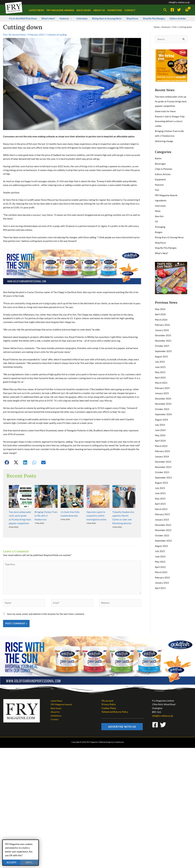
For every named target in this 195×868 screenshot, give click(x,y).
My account (107, 682)
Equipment (160, 178)
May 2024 (160, 429)
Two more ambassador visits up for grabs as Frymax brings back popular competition (171, 101)
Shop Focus (160, 239)
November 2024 (163, 398)
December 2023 (163, 455)
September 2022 (163, 532)
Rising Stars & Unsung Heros (169, 234)
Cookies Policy (109, 689)
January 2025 (162, 388)
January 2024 (162, 450)
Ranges (159, 229)
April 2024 (160, 434)
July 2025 (160, 357)
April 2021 (160, 578)
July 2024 (160, 419)
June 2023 (160, 486)
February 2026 (162, 321)
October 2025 (162, 342)
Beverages (160, 162)
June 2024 (160, 424)
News (158, 209)
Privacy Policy (108, 686)
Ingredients (161, 198)
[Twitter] (179, 10)
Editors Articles (163, 173)
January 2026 (162, 326)
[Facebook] (172, 10)
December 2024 (163, 393)
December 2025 (163, 331)
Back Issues (57, 689)
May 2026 (160, 306)
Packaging (160, 224)
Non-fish (159, 214)
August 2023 (161, 475)
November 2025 (163, 337)
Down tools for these (165, 111)
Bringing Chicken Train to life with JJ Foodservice (46, 497)
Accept (12, 862)
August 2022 (161, 537)
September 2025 (163, 347)
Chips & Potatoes (164, 168)
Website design (105, 723)
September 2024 (163, 408)
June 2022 (160, 547)
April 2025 (160, 373)
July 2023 (160, 481)
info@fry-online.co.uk (179, 2)
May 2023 (160, 491)
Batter (158, 157)
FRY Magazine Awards (166, 193)
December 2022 (163, 517)
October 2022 (162, 527)
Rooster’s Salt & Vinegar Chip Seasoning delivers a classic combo (170, 121)
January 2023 (162, 511)
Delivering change (164, 140)
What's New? (161, 250)
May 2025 (160, 367)
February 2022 (162, 568)
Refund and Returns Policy (114, 693)
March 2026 (161, 316)
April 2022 (160, 558)
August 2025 (161, 352)
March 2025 (161, 378)
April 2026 (160, 311)
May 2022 (160, 553)
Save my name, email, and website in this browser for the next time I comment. (46, 595)
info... (30, 862)
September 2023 (163, 470)
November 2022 (163, 522)
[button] (165, 10)
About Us (55, 693)
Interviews (160, 203)
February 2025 (162, 383)
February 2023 (162, 506)
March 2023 (161, 501)
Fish (175, 27)
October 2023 (162, 465)
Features (166, 27)
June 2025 (160, 362)
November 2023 (163, 460)
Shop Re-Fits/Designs (166, 245)
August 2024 (161, 414)
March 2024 (161, 439)
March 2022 (161, 563)
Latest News (57, 682)
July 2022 (160, 542)
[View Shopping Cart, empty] (187, 10)
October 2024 (162, 403)
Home (157, 27)
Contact (55, 701)
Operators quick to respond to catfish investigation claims (96, 497)
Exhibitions (56, 697)
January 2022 (162, 573)
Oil (156, 219)
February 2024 (162, 444)
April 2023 (160, 496)
